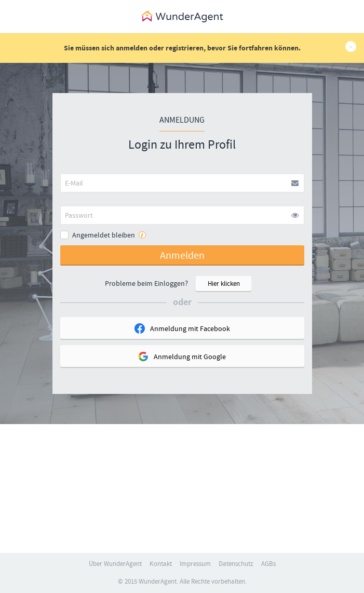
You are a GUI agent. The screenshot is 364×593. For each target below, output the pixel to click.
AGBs (268, 564)
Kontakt (161, 564)
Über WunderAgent (115, 564)
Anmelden (182, 255)
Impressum (195, 564)
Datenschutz (236, 564)
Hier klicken (224, 284)
